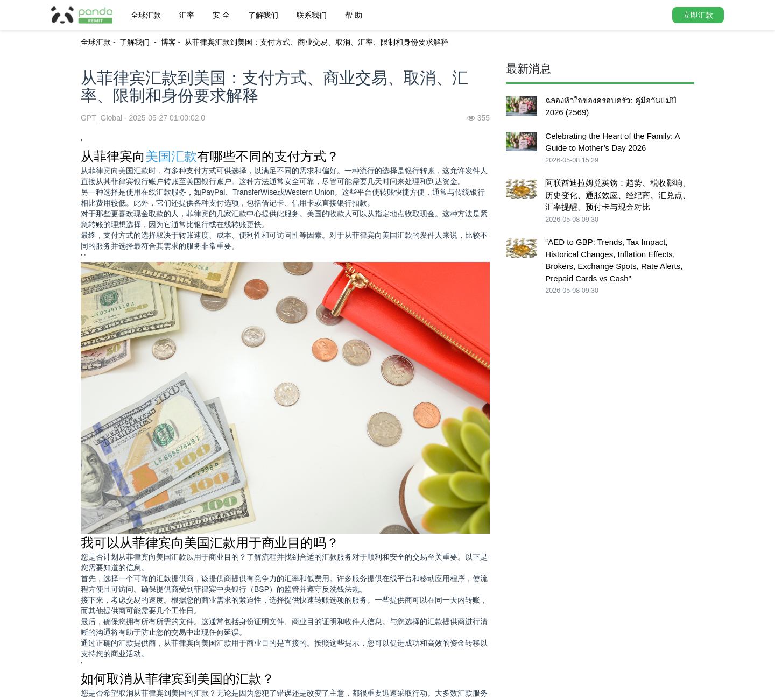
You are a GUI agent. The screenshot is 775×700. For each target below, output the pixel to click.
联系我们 (312, 15)
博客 (168, 42)
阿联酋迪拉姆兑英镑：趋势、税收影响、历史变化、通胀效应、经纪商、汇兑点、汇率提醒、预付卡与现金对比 (618, 195)
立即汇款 (698, 15)
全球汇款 (146, 15)
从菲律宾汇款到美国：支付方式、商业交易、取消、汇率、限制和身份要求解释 (316, 42)
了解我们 (263, 15)
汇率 (187, 15)
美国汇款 (171, 156)
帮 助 (354, 15)
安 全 (221, 15)
